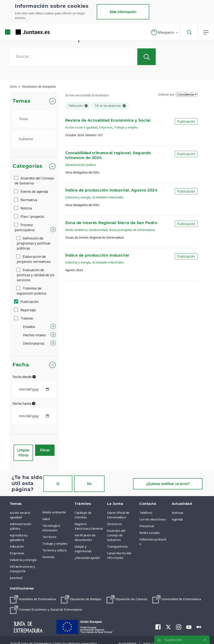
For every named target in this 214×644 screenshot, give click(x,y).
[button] (165, 32)
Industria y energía (78, 197)
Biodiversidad (98, 230)
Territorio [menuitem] (49, 537)
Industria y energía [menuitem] (23, 560)
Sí (58, 484)
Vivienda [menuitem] (48, 557)
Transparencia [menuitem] (117, 546)
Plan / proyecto (29, 217)
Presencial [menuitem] (147, 526)
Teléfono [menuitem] (146, 513)
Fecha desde (24, 377)
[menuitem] (33, 599)
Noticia (23, 208)
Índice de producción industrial (97, 256)
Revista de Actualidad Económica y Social (108, 121)
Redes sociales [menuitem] (150, 533)
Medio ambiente (76, 230)
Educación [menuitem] (17, 546)
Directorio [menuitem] (114, 524)
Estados (29, 327)
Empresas (106, 127)
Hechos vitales (34, 335)
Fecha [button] (21, 365)
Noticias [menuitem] (177, 513)
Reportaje (25, 310)
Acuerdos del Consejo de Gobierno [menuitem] (116, 535)
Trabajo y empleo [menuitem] (55, 543)
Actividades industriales (108, 197)
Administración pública (80, 165)
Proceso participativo (25, 227)
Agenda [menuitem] (177, 519)
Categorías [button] (27, 166)
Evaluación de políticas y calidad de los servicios (36, 275)
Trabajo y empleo (126, 127)
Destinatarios (34, 343)
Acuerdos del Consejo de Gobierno (34, 181)
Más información (123, 12)
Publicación (27, 302)
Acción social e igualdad (81, 127)
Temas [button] (21, 101)
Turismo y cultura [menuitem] (54, 550)
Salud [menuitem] (46, 519)
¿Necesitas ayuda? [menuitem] (87, 558)
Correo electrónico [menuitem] (153, 519)
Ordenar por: (167, 94)
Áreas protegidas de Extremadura (132, 230)
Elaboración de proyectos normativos (34, 259)
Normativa (26, 200)
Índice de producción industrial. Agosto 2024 (111, 190)
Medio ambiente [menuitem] (54, 512)
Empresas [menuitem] (17, 553)
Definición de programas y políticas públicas (34, 243)
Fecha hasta (24, 403)
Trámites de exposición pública (31, 291)
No (89, 484)
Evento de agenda (31, 192)
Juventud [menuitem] (16, 578)
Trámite (24, 318)
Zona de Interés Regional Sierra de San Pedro (111, 223)
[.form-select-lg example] (34, 119)
